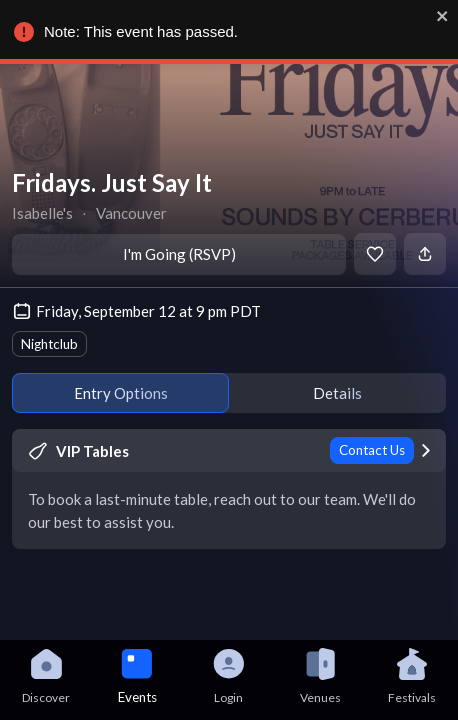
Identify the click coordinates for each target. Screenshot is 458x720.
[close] (442, 16)
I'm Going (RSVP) (179, 254)
